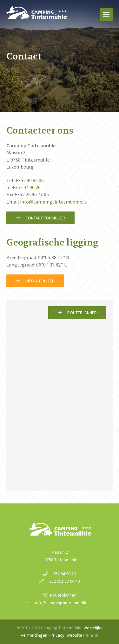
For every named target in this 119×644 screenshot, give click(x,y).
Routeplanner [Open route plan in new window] (82, 313)
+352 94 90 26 (26, 187)
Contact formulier (45, 218)
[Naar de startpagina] (37, 13)
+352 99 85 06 (30, 180)
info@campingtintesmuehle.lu (54, 202)
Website (74, 635)
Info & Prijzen (40, 281)
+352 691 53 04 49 (63, 581)
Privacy (57, 635)
